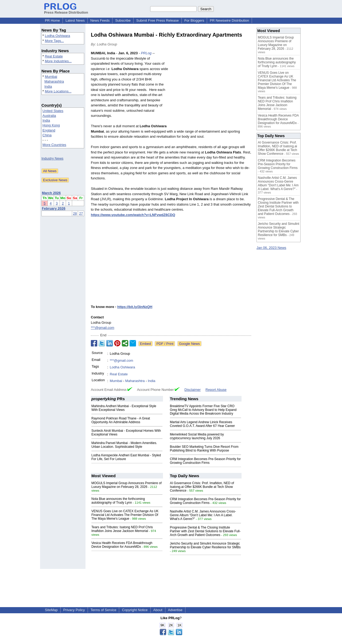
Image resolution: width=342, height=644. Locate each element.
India (48, 86)
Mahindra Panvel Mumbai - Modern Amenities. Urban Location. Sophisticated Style (124, 445)
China (47, 135)
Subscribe (123, 20)
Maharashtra (54, 81)
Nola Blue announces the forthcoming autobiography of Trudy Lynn (118, 501)
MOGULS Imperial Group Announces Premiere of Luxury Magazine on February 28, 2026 (127, 485)
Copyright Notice (135, 610)
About (158, 610)
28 (75, 213)
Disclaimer (193, 390)
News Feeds (100, 20)
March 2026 (51, 193)
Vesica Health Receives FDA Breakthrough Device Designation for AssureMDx (122, 545)
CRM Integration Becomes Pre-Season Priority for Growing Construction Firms (205, 461)
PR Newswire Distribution (229, 20)
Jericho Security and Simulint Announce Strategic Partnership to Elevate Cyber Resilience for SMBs (205, 545)
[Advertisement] (211, 90)
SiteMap (51, 610)
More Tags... (54, 41)
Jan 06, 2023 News (271, 248)
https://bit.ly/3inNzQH (135, 307)
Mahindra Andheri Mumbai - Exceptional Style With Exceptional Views (124, 408)
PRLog (146, 53)
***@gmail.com (103, 328)
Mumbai (51, 77)
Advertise (175, 610)
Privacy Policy (74, 610)
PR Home (52, 20)
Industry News (52, 158)
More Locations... (58, 91)
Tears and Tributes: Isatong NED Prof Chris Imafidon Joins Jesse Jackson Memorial (122, 529)
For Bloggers (194, 20)
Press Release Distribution (66, 10)
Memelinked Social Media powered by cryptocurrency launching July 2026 (197, 436)
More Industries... (58, 61)
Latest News (75, 20)
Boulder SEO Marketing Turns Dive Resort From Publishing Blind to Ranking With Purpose (204, 449)
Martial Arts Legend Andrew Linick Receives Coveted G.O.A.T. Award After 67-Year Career (202, 424)
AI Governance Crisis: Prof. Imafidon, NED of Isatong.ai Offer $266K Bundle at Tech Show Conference (202, 487)
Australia (49, 116)
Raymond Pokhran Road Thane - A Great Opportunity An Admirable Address (121, 420)
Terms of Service (104, 610)
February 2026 (54, 208)
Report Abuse (216, 390)
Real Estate (54, 56)
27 (81, 213)
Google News (189, 344)
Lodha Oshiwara (58, 36)
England (49, 130)
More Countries (54, 145)
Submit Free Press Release (158, 20)
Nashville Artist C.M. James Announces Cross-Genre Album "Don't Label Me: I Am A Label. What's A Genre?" (203, 515)
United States (53, 111)
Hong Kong (51, 125)
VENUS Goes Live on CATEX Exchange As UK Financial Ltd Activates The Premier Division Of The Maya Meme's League (125, 515)
